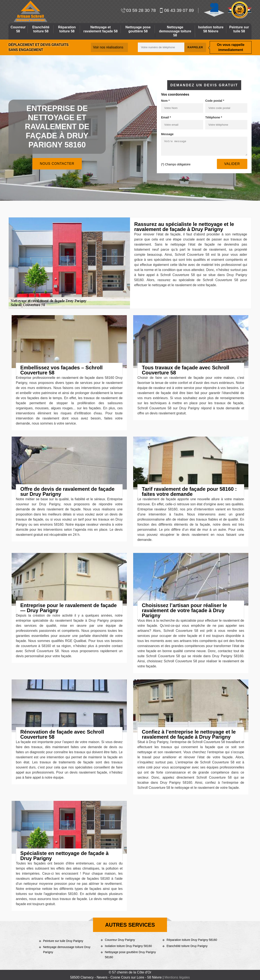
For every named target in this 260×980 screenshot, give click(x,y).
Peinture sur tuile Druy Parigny (63, 941)
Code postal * (215, 101)
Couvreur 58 (18, 29)
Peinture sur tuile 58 (239, 29)
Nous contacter (57, 164)
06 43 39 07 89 (176, 10)
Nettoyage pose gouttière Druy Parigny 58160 (130, 955)
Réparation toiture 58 (67, 29)
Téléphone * (214, 117)
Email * (166, 117)
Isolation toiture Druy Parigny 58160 (128, 946)
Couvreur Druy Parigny (120, 940)
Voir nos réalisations (108, 47)
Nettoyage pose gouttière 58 (138, 29)
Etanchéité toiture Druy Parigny (187, 946)
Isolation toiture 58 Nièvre (211, 29)
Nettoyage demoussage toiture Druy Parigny (67, 950)
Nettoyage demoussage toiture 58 (175, 31)
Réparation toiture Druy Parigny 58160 (192, 940)
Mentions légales (177, 977)
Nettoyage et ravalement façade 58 (101, 29)
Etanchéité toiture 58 (41, 29)
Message (167, 134)
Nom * (165, 101)
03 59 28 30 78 (138, 10)
